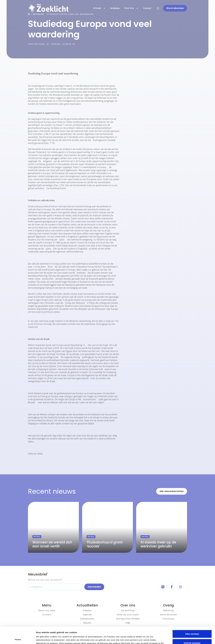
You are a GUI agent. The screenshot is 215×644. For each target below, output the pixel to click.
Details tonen (148, 639)
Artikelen (115, 8)
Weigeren (192, 635)
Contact (147, 8)
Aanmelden (94, 587)
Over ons (131, 8)
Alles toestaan (192, 617)
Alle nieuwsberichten (172, 491)
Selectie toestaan (192, 626)
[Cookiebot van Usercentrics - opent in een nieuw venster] (18, 639)
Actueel (100, 8)
